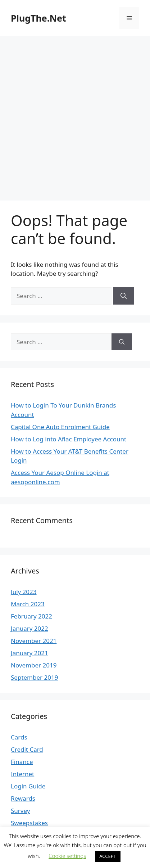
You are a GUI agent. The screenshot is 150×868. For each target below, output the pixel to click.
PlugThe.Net (38, 18)
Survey (20, 811)
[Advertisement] (75, 115)
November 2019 (34, 665)
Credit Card (27, 749)
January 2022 (29, 628)
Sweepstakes (29, 823)
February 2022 (31, 616)
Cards (19, 737)
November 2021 (34, 641)
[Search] (124, 296)
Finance (22, 762)
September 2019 (34, 677)
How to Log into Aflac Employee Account (69, 439)
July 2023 (24, 592)
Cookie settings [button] (67, 856)
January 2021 (29, 653)
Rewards (23, 798)
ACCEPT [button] (108, 856)
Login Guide (28, 786)
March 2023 (28, 604)
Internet (22, 774)
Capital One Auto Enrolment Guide (60, 427)
